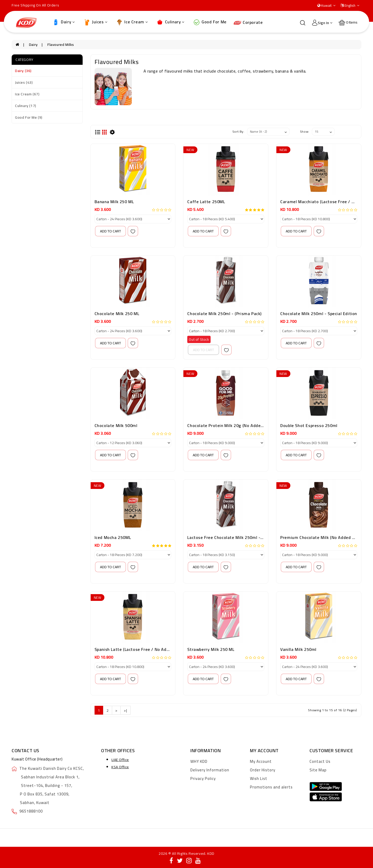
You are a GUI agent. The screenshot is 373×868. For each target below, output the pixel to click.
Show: (305, 131)
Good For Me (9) (29, 117)
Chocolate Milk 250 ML (117, 314)
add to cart (110, 231)
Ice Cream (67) (27, 94)
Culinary (170, 22)
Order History (263, 770)
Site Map (318, 770)
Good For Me (210, 22)
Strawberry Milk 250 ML (211, 649)
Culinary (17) (26, 106)
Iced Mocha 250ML (113, 537)
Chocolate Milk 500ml (116, 425)
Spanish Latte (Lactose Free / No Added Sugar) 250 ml (149, 649)
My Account (261, 761)
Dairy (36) (23, 71)
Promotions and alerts (271, 787)
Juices (95, 22)
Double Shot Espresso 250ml (309, 425)
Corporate (248, 22)
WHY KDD (199, 761)
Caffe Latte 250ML (206, 202)
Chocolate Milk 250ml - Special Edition (319, 314)
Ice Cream (132, 22)
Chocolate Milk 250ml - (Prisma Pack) (224, 314)
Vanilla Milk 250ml (298, 649)
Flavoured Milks (61, 45)
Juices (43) (24, 82)
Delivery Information (210, 770)
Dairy (63, 22)
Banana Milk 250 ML (114, 202)
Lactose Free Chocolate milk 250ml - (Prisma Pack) (238, 537)
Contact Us (320, 761)
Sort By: (238, 131)
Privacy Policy (203, 778)
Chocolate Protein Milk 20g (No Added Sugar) (232, 425)
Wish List (259, 778)
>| (125, 710)
